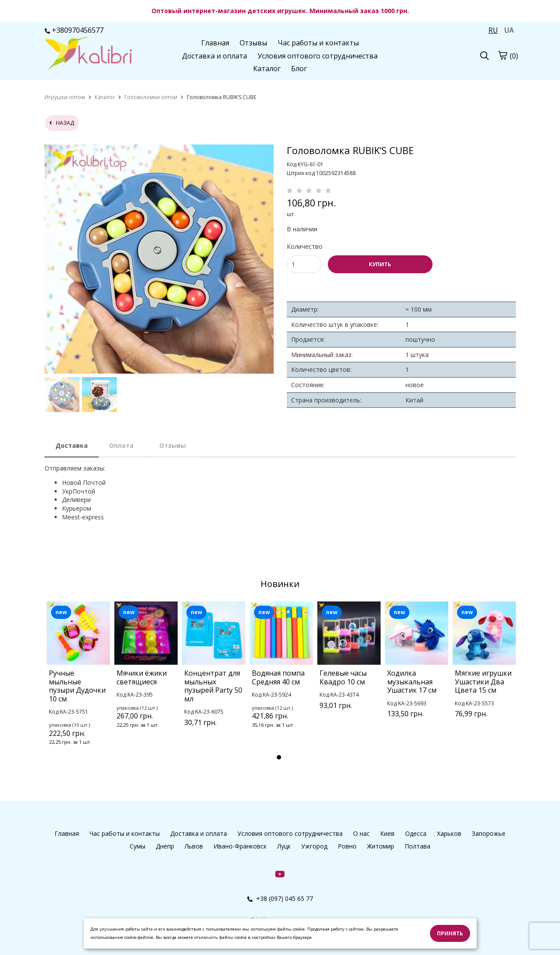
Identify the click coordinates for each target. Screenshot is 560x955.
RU (493, 30)
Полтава (417, 846)
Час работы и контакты (318, 43)
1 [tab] (279, 757)
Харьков (449, 833)
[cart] (502, 55)
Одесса (416, 833)
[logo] (88, 55)
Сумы (137, 846)
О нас (361, 833)
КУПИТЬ (380, 264)
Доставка (72, 445)
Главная (215, 43)
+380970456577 (74, 30)
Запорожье (489, 833)
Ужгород (314, 846)
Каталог (267, 69)
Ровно (347, 846)
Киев (387, 833)
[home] (65, 97)
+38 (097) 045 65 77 (280, 898)
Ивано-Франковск (240, 846)
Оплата (121, 445)
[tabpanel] (78, 685)
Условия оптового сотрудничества (318, 56)
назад (62, 123)
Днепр (165, 846)
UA (509, 30)
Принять (450, 933)
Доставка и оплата (215, 56)
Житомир (381, 846)
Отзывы (253, 43)
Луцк (284, 846)
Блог (299, 69)
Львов (194, 846)
